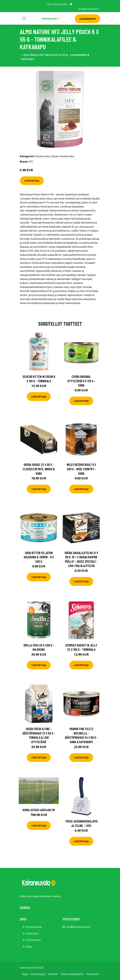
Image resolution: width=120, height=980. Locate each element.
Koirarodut (32, 933)
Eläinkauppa (87, 19)
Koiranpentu (33, 940)
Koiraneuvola (34, 927)
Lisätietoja (32, 181)
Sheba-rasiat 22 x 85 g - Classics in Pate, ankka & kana (39, 469)
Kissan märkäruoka (63, 156)
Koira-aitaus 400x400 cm (39, 810)
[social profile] (71, 4)
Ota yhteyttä (38, 974)
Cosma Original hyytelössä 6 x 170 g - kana (81, 381)
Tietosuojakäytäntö (72, 974)
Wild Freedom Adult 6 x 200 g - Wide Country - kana (81, 469)
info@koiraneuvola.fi (89, 9)
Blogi (29, 947)
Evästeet (53, 974)
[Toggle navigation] (24, 18)
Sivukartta (92, 974)
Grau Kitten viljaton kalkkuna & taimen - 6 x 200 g (39, 557)
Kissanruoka (43, 156)
